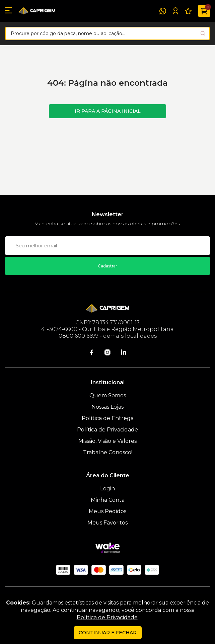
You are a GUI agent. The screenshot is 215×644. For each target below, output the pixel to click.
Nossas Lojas (107, 407)
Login (107, 489)
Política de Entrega (108, 418)
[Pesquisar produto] (203, 33)
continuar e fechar (108, 633)
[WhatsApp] (163, 11)
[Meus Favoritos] (188, 11)
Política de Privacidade (107, 430)
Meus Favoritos (107, 523)
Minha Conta (108, 500)
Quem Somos (108, 395)
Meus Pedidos (107, 511)
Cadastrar (107, 266)
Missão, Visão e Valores (107, 441)
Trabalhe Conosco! (108, 452)
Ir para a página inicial (108, 111)
